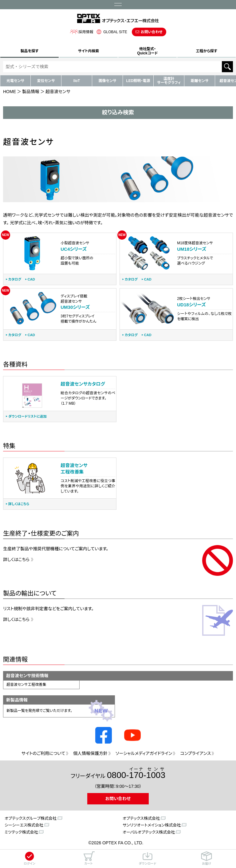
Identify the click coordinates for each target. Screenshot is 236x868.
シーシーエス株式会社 (24, 825)
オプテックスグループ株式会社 (31, 818)
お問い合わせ (152, 32)
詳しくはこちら (19, 504)
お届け (206, 858)
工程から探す (206, 51)
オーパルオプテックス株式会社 (149, 832)
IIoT (77, 81)
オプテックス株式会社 (141, 818)
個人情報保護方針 (90, 753)
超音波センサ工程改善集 (26, 685)
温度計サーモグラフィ (169, 81)
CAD (31, 279)
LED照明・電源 (138, 81)
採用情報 (81, 32)
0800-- (136, 773)
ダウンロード (147, 858)
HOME (10, 92)
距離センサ (200, 81)
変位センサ (46, 81)
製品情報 (31, 92)
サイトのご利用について (43, 753)
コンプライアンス (195, 753)
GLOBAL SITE (111, 32)
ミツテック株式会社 (21, 832)
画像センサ (108, 81)
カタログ (15, 279)
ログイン (29, 858)
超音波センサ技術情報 (27, 676)
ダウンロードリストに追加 (27, 416)
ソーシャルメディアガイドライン (144, 753)
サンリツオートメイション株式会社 (152, 825)
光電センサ (15, 81)
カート (88, 858)
